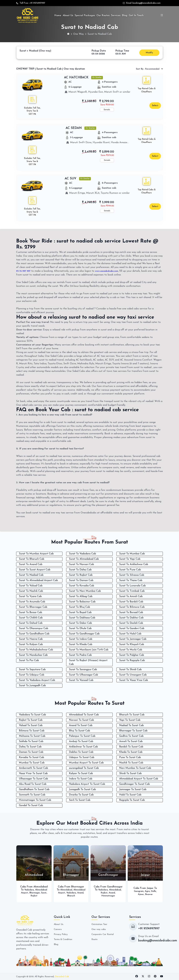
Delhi (155, 891)
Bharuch (71, 897)
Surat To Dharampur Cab (34, 628)
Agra (148, 891)
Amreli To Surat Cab (131, 741)
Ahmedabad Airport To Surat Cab (139, 779)
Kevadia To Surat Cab (32, 757)
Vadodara (35, 888)
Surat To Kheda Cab (81, 644)
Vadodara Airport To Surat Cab (87, 784)
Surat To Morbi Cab (131, 650)
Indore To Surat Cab (81, 779)
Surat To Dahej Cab (80, 570)
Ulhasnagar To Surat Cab (33, 779)
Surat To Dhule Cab (80, 628)
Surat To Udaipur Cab (32, 675)
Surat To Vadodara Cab (83, 554)
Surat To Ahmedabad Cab (84, 559)
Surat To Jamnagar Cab (133, 639)
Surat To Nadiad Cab (31, 575)
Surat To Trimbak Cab (132, 591)
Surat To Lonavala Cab (132, 586)
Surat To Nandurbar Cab (33, 655)
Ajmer (140, 894)
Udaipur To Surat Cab (82, 757)
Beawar (149, 894)
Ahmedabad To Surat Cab (84, 715)
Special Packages (85, 16)
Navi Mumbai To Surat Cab (135, 768)
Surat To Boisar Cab (31, 612)
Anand (77, 894)
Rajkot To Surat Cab (31, 720)
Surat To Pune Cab (130, 570)
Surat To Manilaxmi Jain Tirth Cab (89, 650)
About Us (68, 16)
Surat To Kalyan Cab (31, 644)
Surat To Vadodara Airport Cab (37, 680)
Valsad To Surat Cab (31, 725)
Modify (149, 53)
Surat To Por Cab (29, 660)
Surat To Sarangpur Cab (83, 670)
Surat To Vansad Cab (81, 680)
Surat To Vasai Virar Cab (134, 680)
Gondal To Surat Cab (31, 805)
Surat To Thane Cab (131, 580)
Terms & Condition (64, 939)
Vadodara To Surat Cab (32, 715)
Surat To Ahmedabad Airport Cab (38, 580)
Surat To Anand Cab (31, 564)
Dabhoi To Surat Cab (81, 752)
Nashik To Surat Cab (131, 763)
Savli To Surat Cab (80, 800)
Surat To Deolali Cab (131, 623)
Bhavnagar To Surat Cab (133, 731)
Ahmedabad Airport (34, 891)
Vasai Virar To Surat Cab (33, 773)
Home (58, 16)
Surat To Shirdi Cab (130, 670)
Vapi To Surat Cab (130, 720)
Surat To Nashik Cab (31, 591)
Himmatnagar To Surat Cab (35, 800)
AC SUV (71, 179)
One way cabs (99, 929)
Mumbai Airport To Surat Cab (86, 763)
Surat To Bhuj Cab (80, 607)
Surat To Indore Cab (81, 639)
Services (116, 16)
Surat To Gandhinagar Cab (84, 634)
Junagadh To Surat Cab (82, 789)
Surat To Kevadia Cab (82, 586)
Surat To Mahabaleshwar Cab (36, 650)
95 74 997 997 (24, 271)
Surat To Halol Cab (130, 634)
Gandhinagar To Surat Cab (135, 784)
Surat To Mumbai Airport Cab (36, 554)
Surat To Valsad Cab (31, 586)
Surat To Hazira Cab (31, 639)
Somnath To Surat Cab (32, 795)
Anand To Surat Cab (81, 725)
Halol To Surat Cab (130, 795)
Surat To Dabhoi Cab (131, 618)
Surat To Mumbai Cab (132, 554)
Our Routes (103, 16)
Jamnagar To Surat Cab (133, 789)
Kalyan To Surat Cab (81, 773)
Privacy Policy (62, 934)
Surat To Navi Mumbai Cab (85, 591)
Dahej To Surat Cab (30, 747)
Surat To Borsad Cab (131, 612)
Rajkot (34, 897)
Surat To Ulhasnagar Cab (84, 675)
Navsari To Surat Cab (81, 720)
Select (155, 106)
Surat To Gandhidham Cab (34, 634)
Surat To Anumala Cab (32, 602)
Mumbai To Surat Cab (32, 763)
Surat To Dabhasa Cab (82, 618)
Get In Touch (136, 16)
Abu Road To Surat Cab (33, 784)
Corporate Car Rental (104, 934)
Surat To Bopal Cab (80, 612)
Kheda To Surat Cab (131, 752)
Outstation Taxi (100, 924)
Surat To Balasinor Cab (82, 602)
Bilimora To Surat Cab (32, 731)
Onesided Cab (62, 977)
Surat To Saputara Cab (32, 670)
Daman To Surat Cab (31, 752)
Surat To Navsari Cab (81, 564)
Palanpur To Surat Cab (82, 736)
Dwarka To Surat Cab (81, 795)
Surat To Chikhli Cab (31, 618)
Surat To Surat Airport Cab (35, 570)
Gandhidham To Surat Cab (34, 789)
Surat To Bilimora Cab (132, 607)
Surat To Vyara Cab (30, 596)
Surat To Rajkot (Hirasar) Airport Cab (88, 662)
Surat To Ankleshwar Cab (134, 564)
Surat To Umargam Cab (133, 675)
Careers (58, 929)
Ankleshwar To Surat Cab (83, 747)
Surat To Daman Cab (81, 580)
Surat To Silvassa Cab (132, 575)
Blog (125, 16)
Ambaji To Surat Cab (81, 741)
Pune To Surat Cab (130, 757)
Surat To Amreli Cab (131, 596)
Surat (41, 894)
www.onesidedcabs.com (109, 271)
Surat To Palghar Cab (132, 655)
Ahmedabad (73, 888)
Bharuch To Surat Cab (132, 715)
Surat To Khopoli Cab (132, 644)
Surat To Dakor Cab (80, 623)
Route (95, 939)
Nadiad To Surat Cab (131, 725)
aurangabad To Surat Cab (84, 768)
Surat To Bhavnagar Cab (33, 607)
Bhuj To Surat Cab (80, 731)
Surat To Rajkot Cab (81, 575)
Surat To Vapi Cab (130, 559)
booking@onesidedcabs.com (147, 3)
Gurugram (138, 891)
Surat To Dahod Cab (31, 623)
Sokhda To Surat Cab (31, 741)
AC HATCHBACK (76, 78)
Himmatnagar (113, 896)
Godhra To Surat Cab (131, 736)
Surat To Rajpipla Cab (132, 660)
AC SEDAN (74, 128)
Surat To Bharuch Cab (32, 559)
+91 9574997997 (37, 3)
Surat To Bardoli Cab (131, 602)
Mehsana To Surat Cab (32, 736)
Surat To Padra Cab (80, 655)
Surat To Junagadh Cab (32, 686)
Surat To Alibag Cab (81, 596)
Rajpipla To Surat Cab (132, 800)
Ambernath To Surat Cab (33, 768)
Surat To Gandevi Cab (132, 628)
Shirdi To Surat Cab (130, 773)
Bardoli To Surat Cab (131, 747)
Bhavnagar (30, 894)
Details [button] (107, 110)
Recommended (148, 69)
